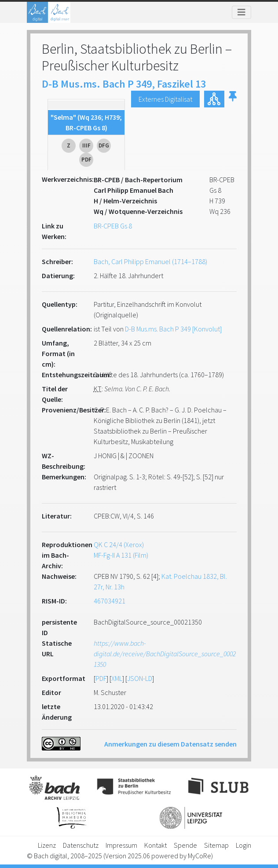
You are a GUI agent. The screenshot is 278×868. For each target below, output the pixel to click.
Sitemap (216, 845)
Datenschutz (81, 845)
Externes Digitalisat (165, 99)
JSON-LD (140, 678)
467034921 (110, 601)
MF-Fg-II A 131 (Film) (121, 555)
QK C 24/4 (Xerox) (119, 544)
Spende (185, 845)
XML (117, 678)
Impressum (121, 845)
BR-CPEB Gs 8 (113, 226)
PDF (101, 678)
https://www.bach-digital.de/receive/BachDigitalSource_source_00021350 (165, 654)
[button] (233, 99)
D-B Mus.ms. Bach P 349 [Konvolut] (173, 329)
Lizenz (47, 845)
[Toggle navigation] (241, 12)
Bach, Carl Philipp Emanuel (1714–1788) (150, 261)
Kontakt (155, 845)
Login (243, 845)
